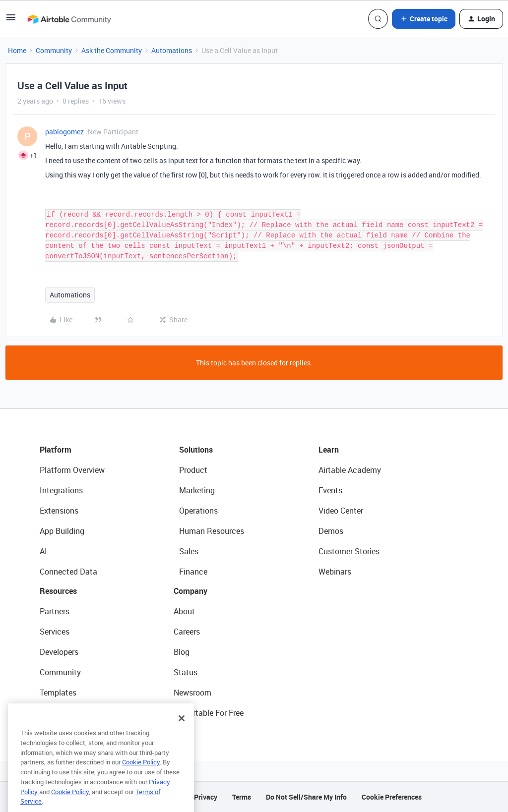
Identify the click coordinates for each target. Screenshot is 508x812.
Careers (187, 632)
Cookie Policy (141, 778)
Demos (331, 531)
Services (55, 632)
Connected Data (68, 572)
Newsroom (192, 693)
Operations (198, 511)
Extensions (59, 511)
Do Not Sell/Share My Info (306, 797)
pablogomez (64, 132)
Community (54, 50)
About (184, 611)
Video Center (341, 511)
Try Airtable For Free (209, 713)
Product (193, 470)
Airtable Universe (69, 713)
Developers (59, 652)
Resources (58, 591)
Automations (172, 50)
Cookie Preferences (392, 797)
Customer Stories (349, 551)
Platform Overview (72, 470)
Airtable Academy (350, 470)
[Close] (182, 734)
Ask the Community (112, 50)
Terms (242, 797)
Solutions (196, 450)
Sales (189, 551)
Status (186, 672)
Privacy (206, 797)
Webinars (335, 572)
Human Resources (212, 531)
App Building (62, 531)
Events (330, 490)
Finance (193, 572)
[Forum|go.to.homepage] (69, 19)
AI (43, 551)
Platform (56, 450)
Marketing (197, 490)
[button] (11, 21)
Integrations (61, 490)
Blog (182, 652)
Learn (329, 450)
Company (190, 591)
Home (17, 50)
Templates (58, 693)
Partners (55, 611)
